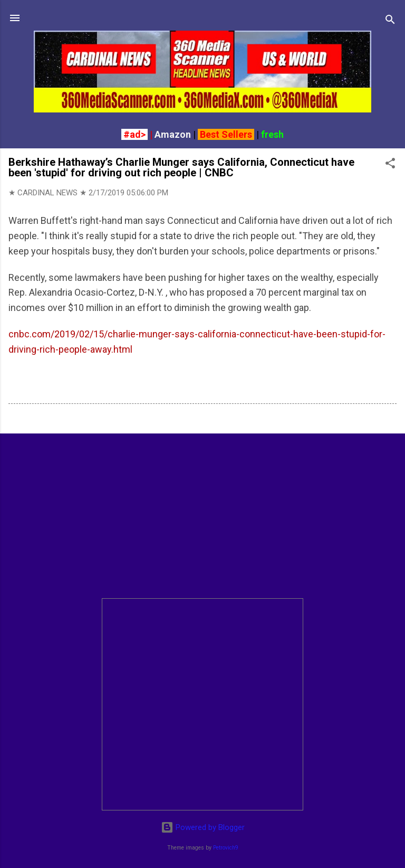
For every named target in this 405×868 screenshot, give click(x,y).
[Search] (390, 21)
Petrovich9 (226, 848)
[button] (390, 165)
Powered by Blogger (203, 827)
